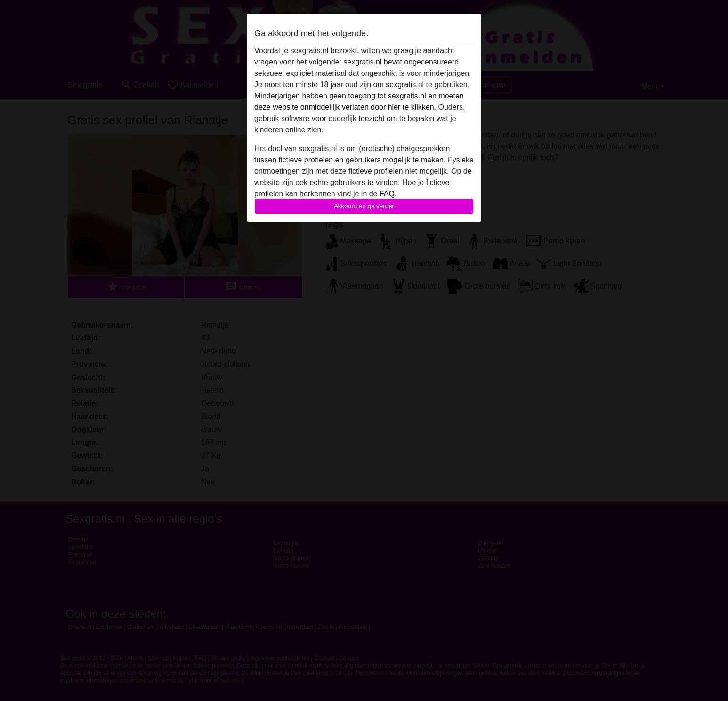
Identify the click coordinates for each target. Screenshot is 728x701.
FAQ (387, 194)
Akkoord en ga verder (364, 206)
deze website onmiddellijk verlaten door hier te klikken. (345, 107)
